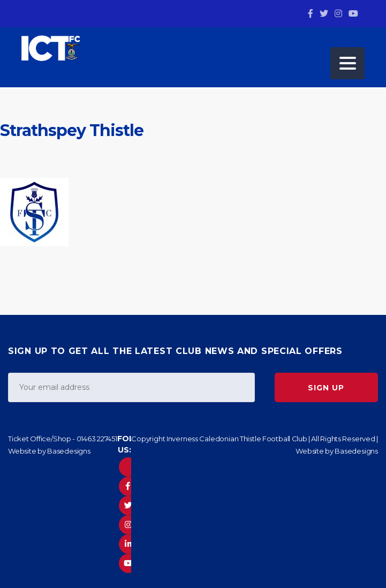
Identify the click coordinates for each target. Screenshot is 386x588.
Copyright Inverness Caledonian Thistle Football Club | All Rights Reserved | (255, 439)
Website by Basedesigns (49, 451)
